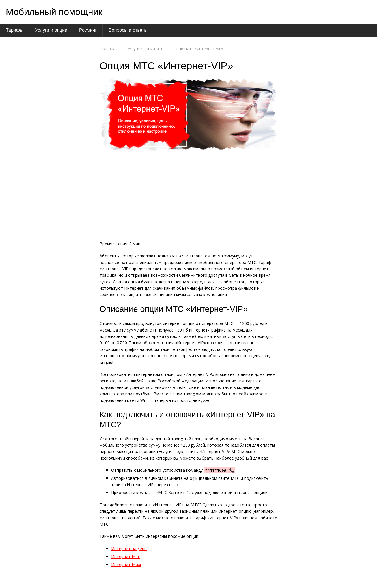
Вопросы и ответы (128, 30)
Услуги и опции (51, 30)
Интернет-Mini (125, 556)
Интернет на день (129, 549)
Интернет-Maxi (126, 564)
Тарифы (14, 30)
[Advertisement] (189, 198)
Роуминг (88, 30)
